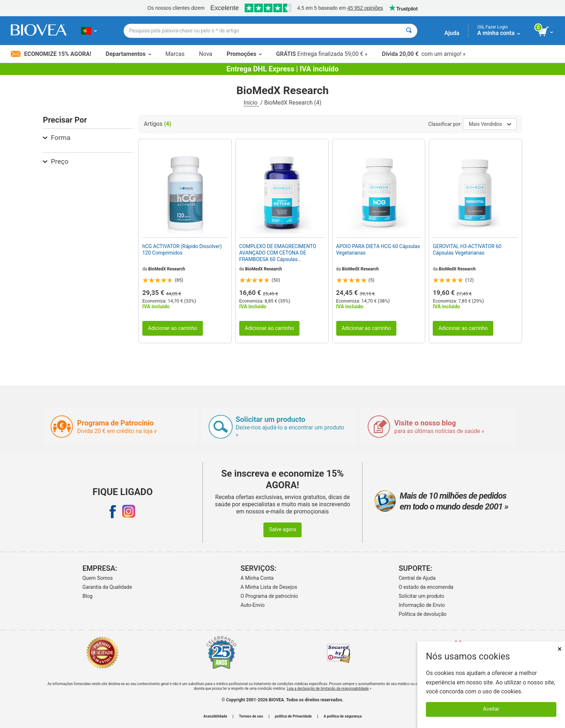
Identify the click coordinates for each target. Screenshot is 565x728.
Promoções (244, 54)
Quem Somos (98, 578)
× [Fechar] (560, 649)
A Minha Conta (257, 578)
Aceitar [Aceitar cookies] (491, 709)
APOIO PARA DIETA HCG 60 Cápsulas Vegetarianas (378, 250)
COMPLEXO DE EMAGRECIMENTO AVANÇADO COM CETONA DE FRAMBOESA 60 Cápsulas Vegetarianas (278, 253)
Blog (88, 596)
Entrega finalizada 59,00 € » (322, 54)
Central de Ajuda (417, 578)
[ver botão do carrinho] (546, 32)
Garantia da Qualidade (107, 587)
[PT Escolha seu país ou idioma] (89, 31)
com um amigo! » (424, 54)
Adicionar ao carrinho (172, 328)
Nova (206, 54)
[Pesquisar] (409, 31)
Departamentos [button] (128, 54)
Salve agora (283, 530)
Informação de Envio (422, 605)
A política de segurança (342, 716)
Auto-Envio (253, 605)
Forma (57, 138)
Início (251, 103)
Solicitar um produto (422, 596)
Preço (56, 161)
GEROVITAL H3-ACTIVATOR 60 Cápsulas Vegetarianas (467, 250)
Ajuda (452, 33)
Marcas (175, 54)
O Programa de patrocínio (269, 596)
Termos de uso (251, 716)
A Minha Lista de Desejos (269, 587)
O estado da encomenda (426, 587)
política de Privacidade (293, 716)
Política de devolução (423, 614)
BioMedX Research (166, 269)
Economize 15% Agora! (51, 54)
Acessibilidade (215, 716)
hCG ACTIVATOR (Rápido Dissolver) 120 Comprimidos (182, 250)
